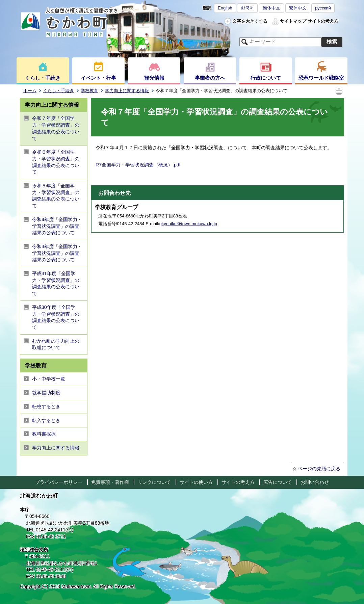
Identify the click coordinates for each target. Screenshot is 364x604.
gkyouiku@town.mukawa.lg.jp (188, 224)
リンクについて (154, 482)
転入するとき (46, 420)
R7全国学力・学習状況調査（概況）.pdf (138, 165)
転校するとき (46, 406)
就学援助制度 (46, 393)
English (225, 8)
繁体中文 (298, 8)
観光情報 (154, 78)
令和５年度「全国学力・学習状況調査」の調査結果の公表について (56, 196)
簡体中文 (271, 8)
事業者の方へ (210, 78)
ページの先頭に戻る (319, 469)
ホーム (30, 91)
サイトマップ (293, 21)
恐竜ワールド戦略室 (321, 78)
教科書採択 (44, 434)
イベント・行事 (98, 78)
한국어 (247, 8)
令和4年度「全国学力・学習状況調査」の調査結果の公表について (57, 226)
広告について (278, 482)
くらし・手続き (43, 78)
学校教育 (89, 91)
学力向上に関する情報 (127, 91)
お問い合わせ (315, 482)
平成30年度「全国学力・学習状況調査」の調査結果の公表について (56, 317)
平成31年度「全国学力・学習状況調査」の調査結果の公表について (56, 283)
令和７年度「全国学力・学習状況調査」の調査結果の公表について (56, 128)
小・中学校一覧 (49, 379)
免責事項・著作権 (110, 482)
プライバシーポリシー (59, 482)
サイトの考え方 (323, 21)
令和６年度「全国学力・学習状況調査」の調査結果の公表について (56, 162)
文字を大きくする (250, 21)
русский (323, 8)
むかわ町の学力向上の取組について (56, 344)
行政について (266, 78)
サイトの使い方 (196, 482)
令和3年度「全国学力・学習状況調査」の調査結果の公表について (57, 253)
